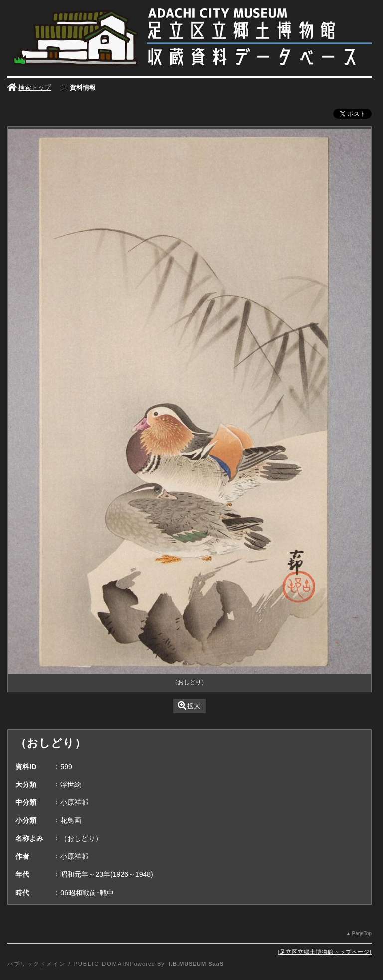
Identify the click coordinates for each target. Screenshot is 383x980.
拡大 (189, 705)
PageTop (361, 933)
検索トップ (29, 88)
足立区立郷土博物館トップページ (325, 952)
